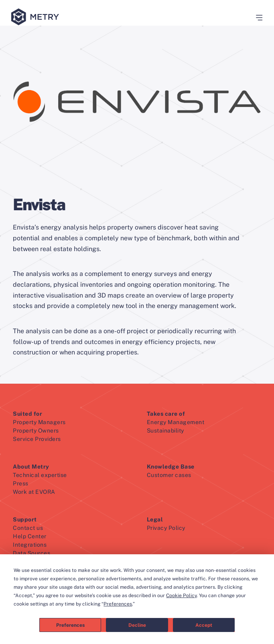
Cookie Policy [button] (181, 596)
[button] (256, 18)
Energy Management (176, 422)
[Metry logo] (37, 17)
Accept (204, 625)
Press (21, 483)
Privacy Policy (166, 528)
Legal (155, 519)
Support (25, 519)
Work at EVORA (34, 492)
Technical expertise (40, 475)
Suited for (27, 414)
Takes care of (166, 414)
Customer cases (169, 475)
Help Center (30, 536)
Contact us (28, 528)
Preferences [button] (118, 604)
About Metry (31, 467)
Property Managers (39, 422)
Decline (137, 625)
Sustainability (165, 431)
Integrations (30, 545)
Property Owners (36, 431)
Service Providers (37, 439)
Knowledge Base (171, 467)
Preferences (70, 625)
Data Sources (31, 553)
